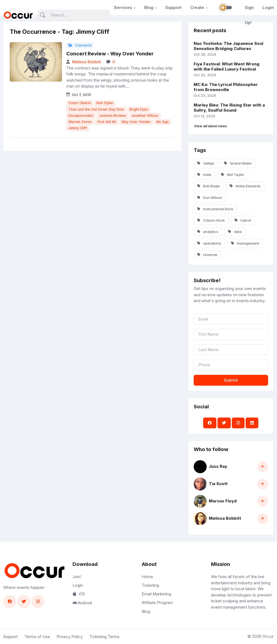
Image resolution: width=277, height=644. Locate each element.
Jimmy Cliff (78, 128)
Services (123, 7)
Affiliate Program (157, 603)
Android (82, 603)
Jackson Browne (113, 116)
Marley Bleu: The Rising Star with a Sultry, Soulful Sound (229, 108)
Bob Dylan (105, 103)
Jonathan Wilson (145, 116)
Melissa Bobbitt (86, 62)
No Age (163, 122)
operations (209, 243)
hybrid (243, 220)
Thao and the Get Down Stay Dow (96, 109)
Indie (204, 175)
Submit (231, 380)
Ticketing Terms (104, 637)
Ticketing (150, 585)
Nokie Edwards (245, 186)
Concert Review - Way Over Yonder (110, 54)
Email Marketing (156, 594)
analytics (208, 232)
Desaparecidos (81, 116)
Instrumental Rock (215, 209)
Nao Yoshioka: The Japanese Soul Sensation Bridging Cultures (228, 46)
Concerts (80, 45)
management (245, 243)
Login (268, 7)
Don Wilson (210, 198)
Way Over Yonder (136, 122)
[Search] (74, 15)
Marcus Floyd (223, 501)
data (235, 232)
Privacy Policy (70, 637)
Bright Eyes (139, 109)
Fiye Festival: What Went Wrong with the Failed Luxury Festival (227, 66)
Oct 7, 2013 (79, 95)
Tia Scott (218, 484)
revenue (207, 255)
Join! (77, 577)
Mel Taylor (233, 175)
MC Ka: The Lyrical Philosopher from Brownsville (226, 87)
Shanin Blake (238, 163)
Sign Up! (249, 15)
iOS (79, 594)
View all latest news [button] (210, 126)
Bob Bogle (209, 186)
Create (197, 7)
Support (173, 7)
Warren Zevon (80, 122)
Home (147, 577)
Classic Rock (211, 220)
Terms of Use (37, 637)
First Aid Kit (107, 122)
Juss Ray (218, 466)
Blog (149, 7)
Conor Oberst (80, 103)
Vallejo (206, 163)
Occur (268, 636)
